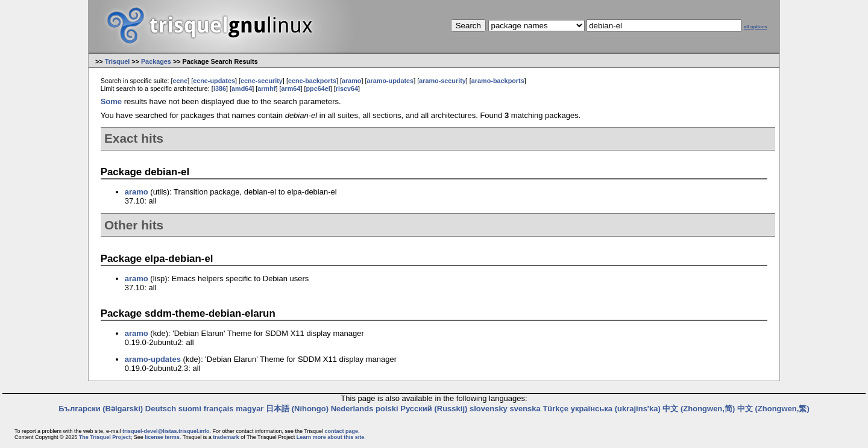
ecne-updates (214, 81)
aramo (352, 81)
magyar (250, 409)
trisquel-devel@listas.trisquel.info (166, 431)
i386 (220, 89)
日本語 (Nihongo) (297, 409)
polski (387, 409)
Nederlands (352, 409)
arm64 (291, 89)
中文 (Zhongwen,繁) (773, 409)
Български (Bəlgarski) (101, 409)
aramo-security (442, 81)
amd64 (242, 89)
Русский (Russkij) (434, 409)
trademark (226, 437)
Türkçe (555, 409)
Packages (156, 61)
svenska (525, 409)
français (219, 409)
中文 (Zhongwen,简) (699, 409)
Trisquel (118, 61)
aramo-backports (498, 81)
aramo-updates (391, 81)
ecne (180, 81)
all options (756, 27)
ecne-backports (312, 81)
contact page (341, 431)
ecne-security (262, 81)
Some (111, 101)
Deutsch (161, 409)
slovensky (489, 409)
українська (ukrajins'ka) (616, 409)
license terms (162, 437)
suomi (190, 409)
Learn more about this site (331, 437)
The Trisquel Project (105, 437)
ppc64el (318, 89)
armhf (266, 89)
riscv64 (347, 89)
